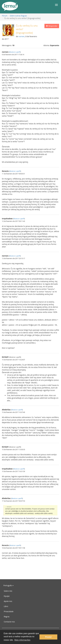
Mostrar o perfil (15, 52)
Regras (7, 617)
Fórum (5, 16)
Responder (52, 26)
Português (8, 585)
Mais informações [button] (22, 640)
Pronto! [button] (48, 637)
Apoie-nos (8, 601)
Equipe (7, 596)
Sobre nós (8, 591)
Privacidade (9, 611)
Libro (6, 606)
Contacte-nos (9, 622)
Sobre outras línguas (18, 16)
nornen (22, 36)
